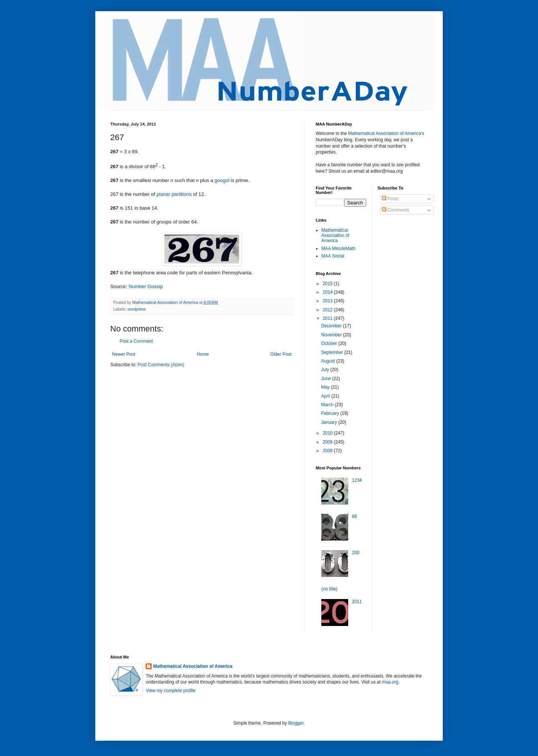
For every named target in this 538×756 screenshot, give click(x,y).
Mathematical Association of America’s (386, 133)
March (328, 405)
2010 (328, 433)
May (326, 387)
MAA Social (333, 256)
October (330, 343)
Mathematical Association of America (335, 236)
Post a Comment (136, 341)
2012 (328, 310)
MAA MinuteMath (338, 249)
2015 (328, 284)
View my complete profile (171, 691)
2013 (328, 301)
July (326, 370)
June (326, 379)
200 (356, 553)
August (329, 361)
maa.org (390, 682)
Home (203, 354)
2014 (328, 292)
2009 (328, 442)
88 (354, 516)
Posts (390, 199)
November (332, 335)
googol (222, 180)
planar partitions (174, 194)
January (330, 422)
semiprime (137, 309)
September (333, 352)
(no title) (329, 589)
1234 (357, 480)
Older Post (281, 354)
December (332, 326)
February (330, 413)
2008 (328, 451)
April (326, 396)
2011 (328, 318)
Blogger (296, 723)
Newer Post (124, 354)
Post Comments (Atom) (161, 365)
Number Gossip (146, 286)
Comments (395, 210)
